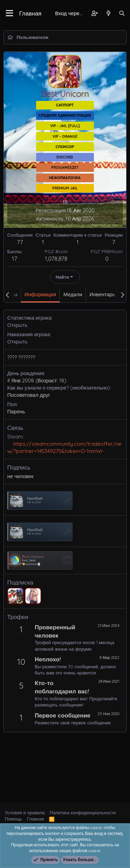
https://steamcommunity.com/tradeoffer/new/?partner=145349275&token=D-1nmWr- (64, 447)
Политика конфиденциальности (83, 813)
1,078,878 (56, 259)
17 (15, 259)
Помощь (13, 819)
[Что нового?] (108, 13)
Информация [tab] (40, 294)
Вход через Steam (71, 13)
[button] (9, 13)
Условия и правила (25, 813)
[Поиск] (122, 13)
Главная (30, 13)
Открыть (17, 325)
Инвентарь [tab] (102, 294)
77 (20, 242)
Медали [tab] (73, 294)
